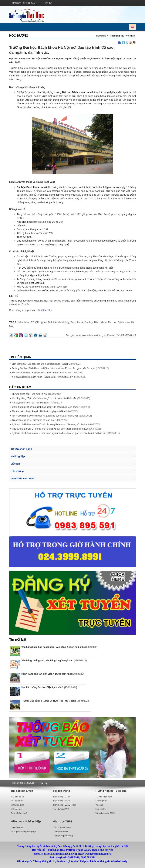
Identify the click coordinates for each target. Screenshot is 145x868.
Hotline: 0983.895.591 (25, 3)
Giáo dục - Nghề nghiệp (26, 821)
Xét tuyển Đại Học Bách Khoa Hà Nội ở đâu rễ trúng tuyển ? (42, 377)
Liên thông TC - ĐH (62, 797)
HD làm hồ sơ (17, 797)
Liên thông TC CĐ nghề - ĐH (35, 322)
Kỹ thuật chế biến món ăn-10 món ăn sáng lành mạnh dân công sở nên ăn (49, 424)
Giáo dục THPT (63, 821)
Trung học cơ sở (61, 831)
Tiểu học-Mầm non (62, 827)
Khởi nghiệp (18, 456)
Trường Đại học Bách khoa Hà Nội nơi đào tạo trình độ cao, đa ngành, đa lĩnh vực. (54, 368)
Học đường (19, 36)
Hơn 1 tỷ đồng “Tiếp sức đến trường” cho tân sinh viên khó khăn (44, 398)
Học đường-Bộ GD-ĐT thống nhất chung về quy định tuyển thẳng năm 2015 (50, 429)
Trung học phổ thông (63, 836)
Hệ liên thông (61, 322)
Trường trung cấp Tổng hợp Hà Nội (30, 394)
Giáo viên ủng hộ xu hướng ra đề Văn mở (33, 420)
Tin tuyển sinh (17, 805)
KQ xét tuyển (17, 809)
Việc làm (15, 464)
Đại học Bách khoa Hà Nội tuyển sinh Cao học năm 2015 (41, 373)
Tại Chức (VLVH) (61, 809)
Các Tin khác (20, 387)
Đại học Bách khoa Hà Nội (32, 187)
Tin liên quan (20, 357)
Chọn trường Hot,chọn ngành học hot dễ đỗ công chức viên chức (45, 407)
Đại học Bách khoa (96, 322)
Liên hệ (48, 3)
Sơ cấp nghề (17, 827)
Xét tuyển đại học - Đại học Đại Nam (31, 403)
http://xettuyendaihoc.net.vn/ (72, 15)
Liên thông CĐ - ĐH (62, 801)
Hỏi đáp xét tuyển (22, 791)
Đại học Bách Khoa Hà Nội (78, 92)
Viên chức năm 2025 (22, 478)
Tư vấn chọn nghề (21, 449)
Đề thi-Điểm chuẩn (20, 813)
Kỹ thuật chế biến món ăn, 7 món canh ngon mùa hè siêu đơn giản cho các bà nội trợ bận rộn (59, 433)
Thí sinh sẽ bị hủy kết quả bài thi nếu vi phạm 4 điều (38, 411)
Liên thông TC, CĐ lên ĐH (65, 805)
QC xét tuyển (17, 801)
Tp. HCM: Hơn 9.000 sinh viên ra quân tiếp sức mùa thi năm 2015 (45, 416)
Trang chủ (101, 36)
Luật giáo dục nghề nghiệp (23, 831)
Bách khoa (77, 322)
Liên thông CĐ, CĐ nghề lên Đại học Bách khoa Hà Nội (40, 364)
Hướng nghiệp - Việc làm (122, 36)
